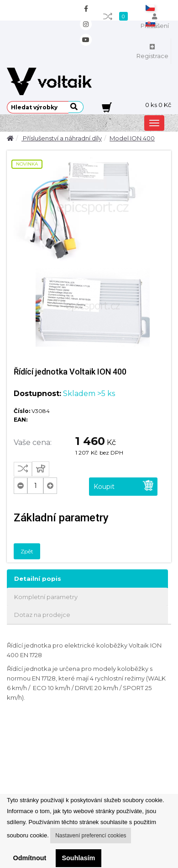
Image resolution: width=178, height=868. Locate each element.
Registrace (152, 52)
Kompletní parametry (46, 597)
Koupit (124, 485)
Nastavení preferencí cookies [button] (91, 836)
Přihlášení (155, 21)
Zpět (27, 551)
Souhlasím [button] (78, 858)
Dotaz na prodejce (42, 615)
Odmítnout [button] (30, 858)
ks (158, 105)
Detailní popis (38, 579)
